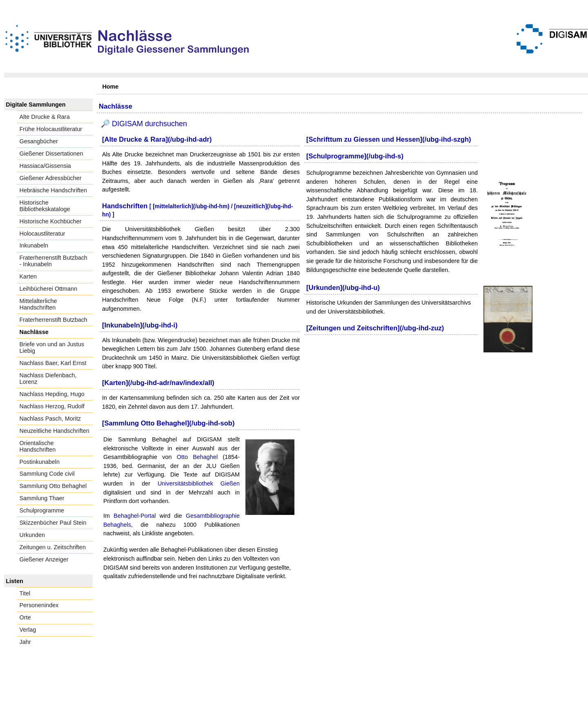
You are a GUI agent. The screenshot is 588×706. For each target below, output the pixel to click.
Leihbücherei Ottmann (49, 289)
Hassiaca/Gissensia (45, 166)
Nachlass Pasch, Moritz (50, 419)
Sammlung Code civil (47, 474)
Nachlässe (34, 332)
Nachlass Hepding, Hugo (52, 394)
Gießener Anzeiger (44, 559)
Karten (28, 276)
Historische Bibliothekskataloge (45, 206)
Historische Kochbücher (51, 221)
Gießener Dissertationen (51, 154)
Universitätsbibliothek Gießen (199, 483)
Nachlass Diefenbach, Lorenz (48, 379)
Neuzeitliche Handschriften (55, 431)
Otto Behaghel (197, 457)
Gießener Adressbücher (51, 178)
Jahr (25, 642)
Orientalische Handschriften (38, 446)
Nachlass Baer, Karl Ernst (53, 363)
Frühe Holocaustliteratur (51, 129)
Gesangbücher (39, 141)
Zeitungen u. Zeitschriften (53, 547)
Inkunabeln (34, 245)
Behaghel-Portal (135, 516)
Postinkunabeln (40, 462)
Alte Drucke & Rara (45, 117)
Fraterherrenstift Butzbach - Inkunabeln (53, 261)
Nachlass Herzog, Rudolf (52, 406)
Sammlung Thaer (42, 498)
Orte (25, 617)
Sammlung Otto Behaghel (53, 486)
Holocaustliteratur (42, 234)
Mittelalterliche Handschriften (38, 304)
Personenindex (39, 605)
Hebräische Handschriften (53, 190)
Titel (25, 593)
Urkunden (32, 535)
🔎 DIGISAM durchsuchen (144, 124)
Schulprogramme (42, 510)
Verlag (28, 630)
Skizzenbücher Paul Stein (53, 523)
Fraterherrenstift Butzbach (53, 320)
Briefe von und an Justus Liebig (52, 347)
